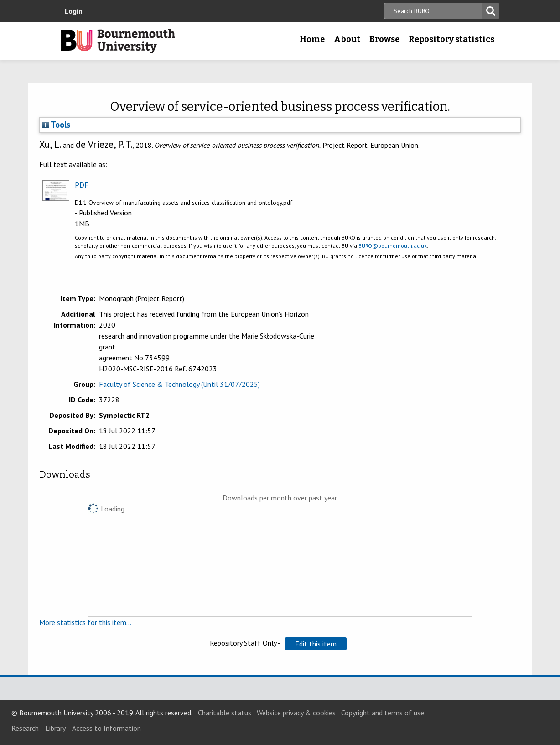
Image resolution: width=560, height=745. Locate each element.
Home (312, 39)
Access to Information (106, 728)
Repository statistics (451, 39)
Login (74, 11)
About (347, 39)
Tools (56, 125)
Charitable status (225, 713)
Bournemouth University (118, 41)
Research (25, 728)
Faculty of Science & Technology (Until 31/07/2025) (179, 384)
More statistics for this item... (85, 622)
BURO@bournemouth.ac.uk (393, 246)
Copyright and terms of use (383, 713)
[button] (316, 644)
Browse (384, 39)
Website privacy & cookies (296, 713)
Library (55, 728)
